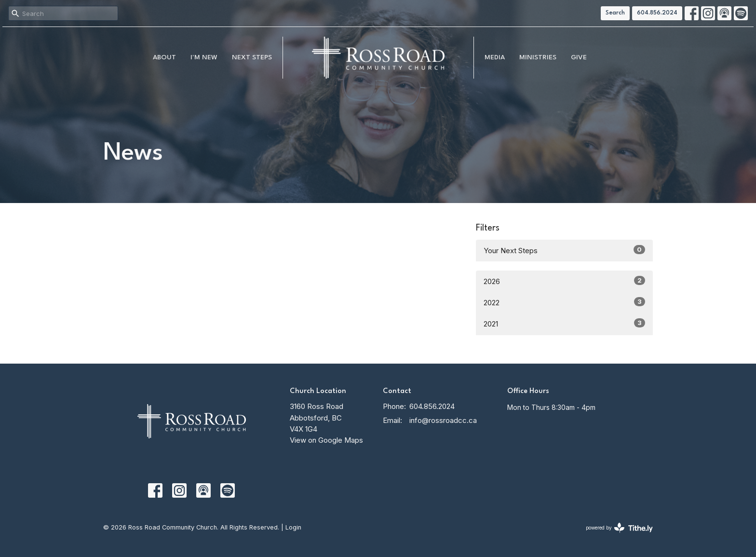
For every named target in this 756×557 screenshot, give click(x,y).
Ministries (538, 57)
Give (579, 57)
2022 (564, 302)
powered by (619, 528)
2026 (564, 281)
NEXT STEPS (252, 57)
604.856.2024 (657, 13)
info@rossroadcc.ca (443, 420)
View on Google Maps (326, 440)
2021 (564, 323)
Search (615, 13)
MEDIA (495, 57)
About (164, 57)
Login (293, 527)
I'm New (204, 57)
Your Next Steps (564, 250)
